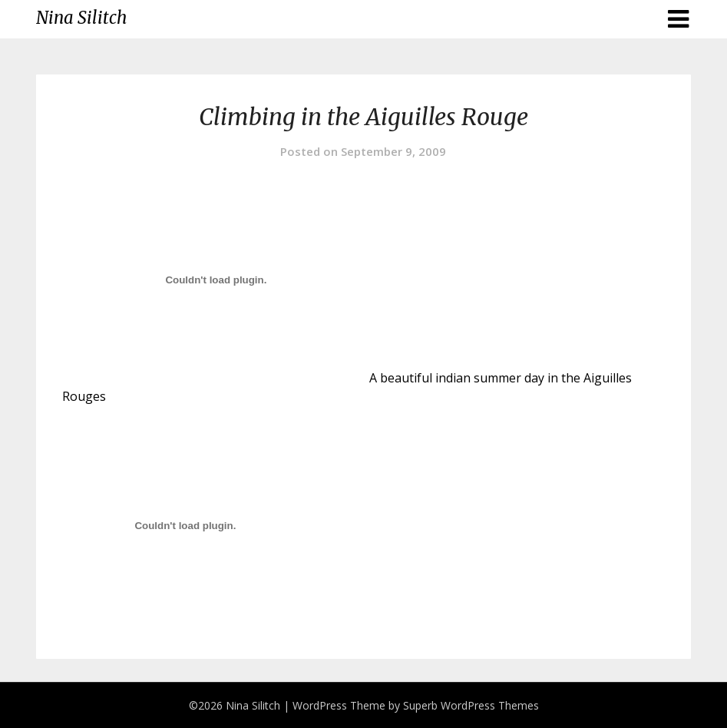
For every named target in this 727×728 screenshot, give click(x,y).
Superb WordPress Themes (471, 705)
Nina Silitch (81, 18)
